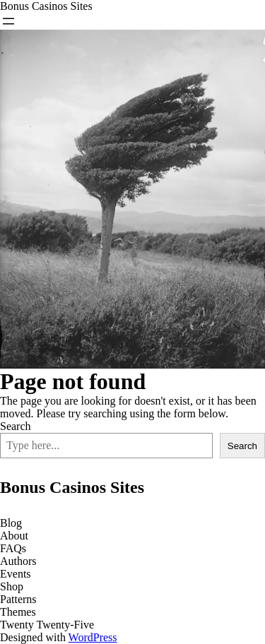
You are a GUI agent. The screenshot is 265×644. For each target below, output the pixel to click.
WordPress (93, 637)
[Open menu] (8, 21)
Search (16, 426)
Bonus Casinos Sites (46, 6)
